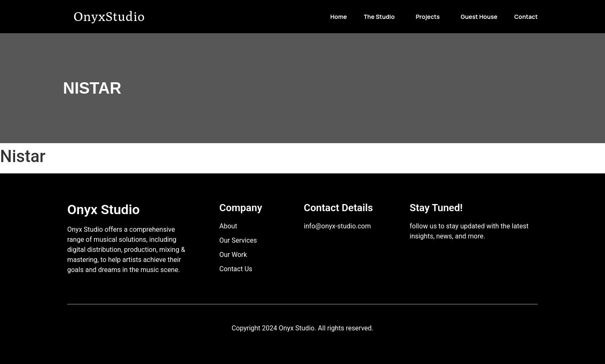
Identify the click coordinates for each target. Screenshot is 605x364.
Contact (526, 17)
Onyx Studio (104, 209)
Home (339, 17)
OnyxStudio (109, 16)
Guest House (479, 17)
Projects (427, 17)
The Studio (379, 17)
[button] (381, 17)
